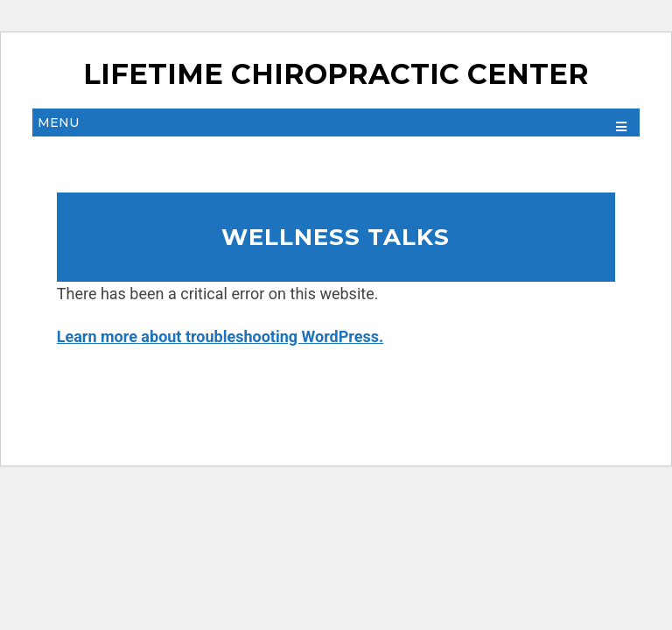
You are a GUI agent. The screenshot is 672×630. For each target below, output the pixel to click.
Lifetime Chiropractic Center (336, 74)
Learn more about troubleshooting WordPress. (220, 336)
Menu (58, 122)
